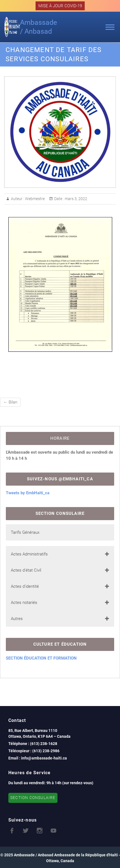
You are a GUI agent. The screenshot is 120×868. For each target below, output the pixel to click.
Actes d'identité (25, 586)
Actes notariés (24, 603)
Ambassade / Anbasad (38, 27)
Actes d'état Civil (26, 570)
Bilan (10, 402)
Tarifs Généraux (25, 532)
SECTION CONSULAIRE (33, 798)
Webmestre (34, 199)
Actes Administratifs (29, 554)
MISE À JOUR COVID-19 (60, 6)
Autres (17, 619)
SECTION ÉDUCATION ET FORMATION (41, 658)
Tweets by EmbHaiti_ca (28, 493)
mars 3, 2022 (76, 199)
